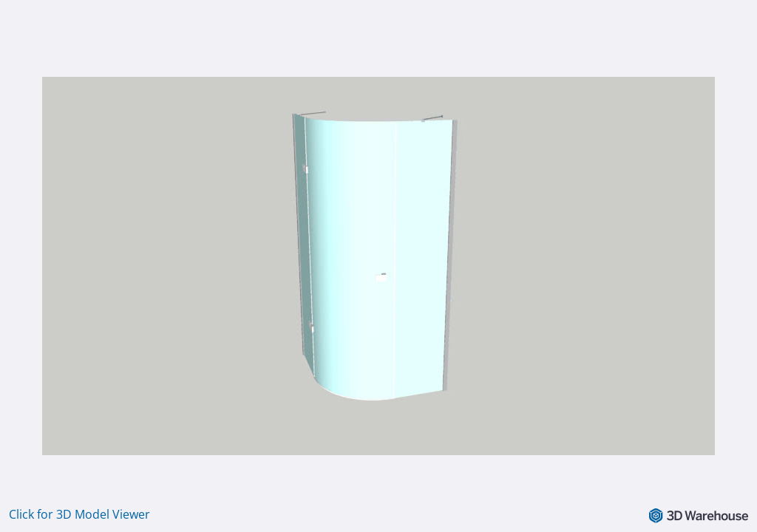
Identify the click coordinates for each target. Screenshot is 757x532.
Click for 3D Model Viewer (79, 514)
